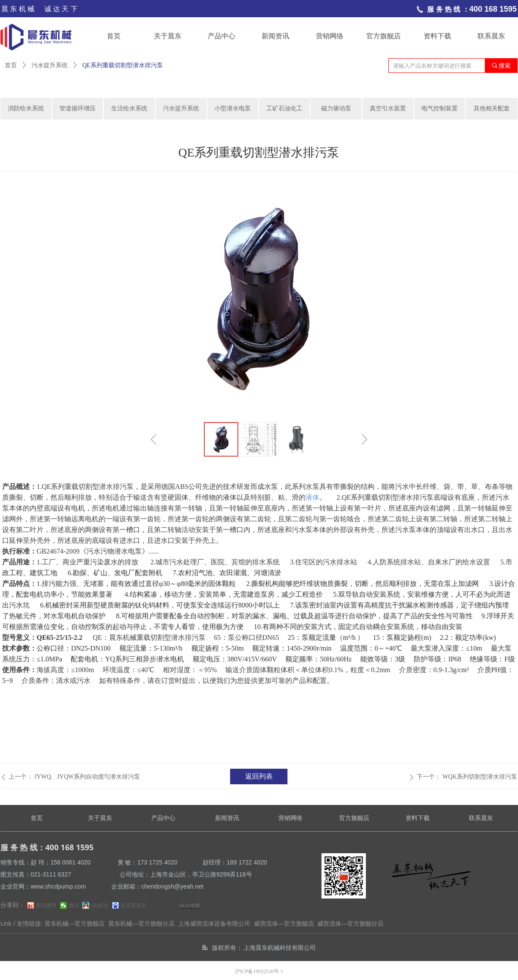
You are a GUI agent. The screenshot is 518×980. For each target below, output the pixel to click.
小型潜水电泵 (233, 108)
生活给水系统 (129, 108)
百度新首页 (134, 905)
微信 (74, 905)
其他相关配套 (492, 108)
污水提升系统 (50, 65)
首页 (11, 65)
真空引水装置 (388, 108)
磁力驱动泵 (336, 108)
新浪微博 (46, 905)
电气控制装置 (440, 108)
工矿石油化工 (284, 108)
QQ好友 (100, 905)
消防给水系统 (26, 108)
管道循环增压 (78, 108)
